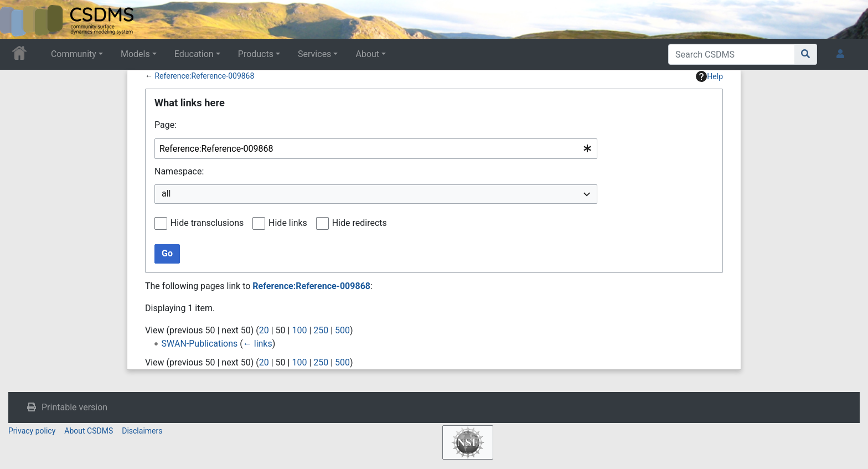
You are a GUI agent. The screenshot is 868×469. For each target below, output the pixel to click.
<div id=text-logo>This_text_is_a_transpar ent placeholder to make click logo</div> (18, 19)
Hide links (288, 223)
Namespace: (179, 171)
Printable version (74, 407)
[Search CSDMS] (732, 54)
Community (74, 54)
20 (264, 330)
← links (258, 344)
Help (709, 76)
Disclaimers (142, 431)
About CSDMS (89, 431)
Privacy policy (32, 431)
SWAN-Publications (200, 344)
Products (256, 54)
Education (194, 54)
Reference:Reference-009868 (204, 76)
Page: (166, 125)
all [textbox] (166, 194)
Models (135, 54)
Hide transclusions (207, 223)
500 (342, 330)
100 (299, 330)
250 (321, 330)
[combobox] (376, 149)
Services (314, 54)
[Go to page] (806, 54)
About (367, 54)
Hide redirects (360, 223)
